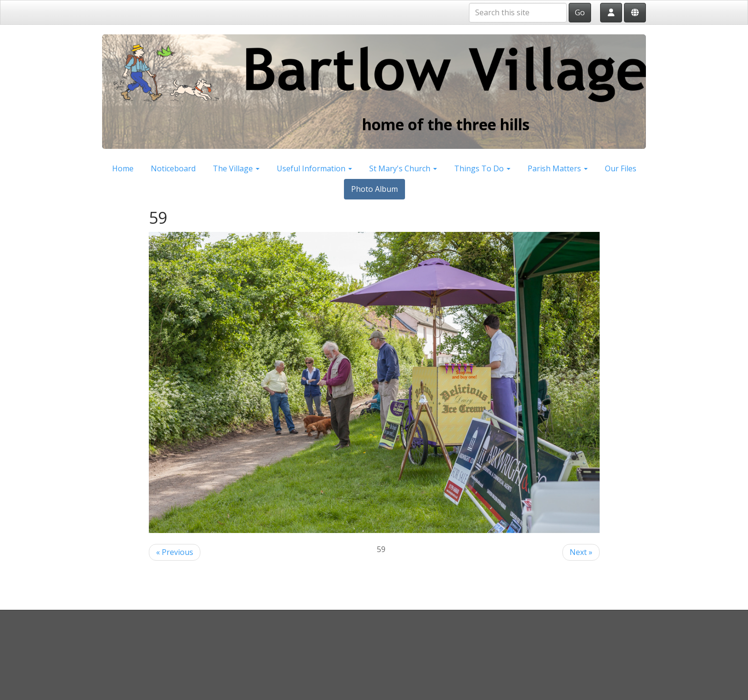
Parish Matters (558, 168)
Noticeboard (173, 168)
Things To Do (482, 168)
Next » (581, 552)
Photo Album (374, 189)
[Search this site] (518, 13)
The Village (236, 168)
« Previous (175, 552)
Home (123, 168)
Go (580, 12)
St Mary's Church (403, 168)
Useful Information (314, 168)
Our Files (621, 168)
